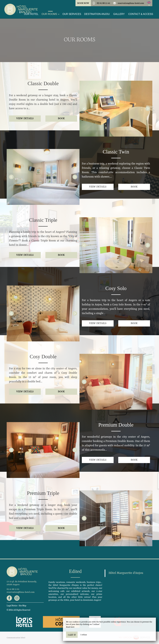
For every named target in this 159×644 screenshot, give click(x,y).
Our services (72, 14)
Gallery (119, 14)
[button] (149, 3)
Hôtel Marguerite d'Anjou (126, 573)
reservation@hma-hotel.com (131, 3)
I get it (72, 635)
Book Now (83, 3)
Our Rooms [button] (50, 14)
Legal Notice (12, 605)
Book (61, 118)
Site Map (23, 605)
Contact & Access (141, 14)
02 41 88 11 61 (104, 3)
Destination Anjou (97, 14)
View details (25, 118)
